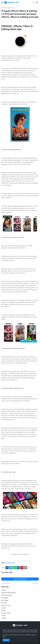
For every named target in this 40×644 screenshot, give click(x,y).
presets (3, 611)
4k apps (3, 590)
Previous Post (6, 583)
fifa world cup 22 (6, 605)
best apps (4, 603)
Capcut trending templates (9, 593)
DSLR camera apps (7, 595)
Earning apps (5, 598)
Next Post (35, 583)
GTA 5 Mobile (5, 600)
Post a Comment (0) (20, 579)
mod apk (4, 608)
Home (3, 8)
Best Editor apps (10, 8)
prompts (4, 616)
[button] (2, 2)
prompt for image (6, 613)
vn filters (4, 618)
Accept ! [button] (6, 640)
